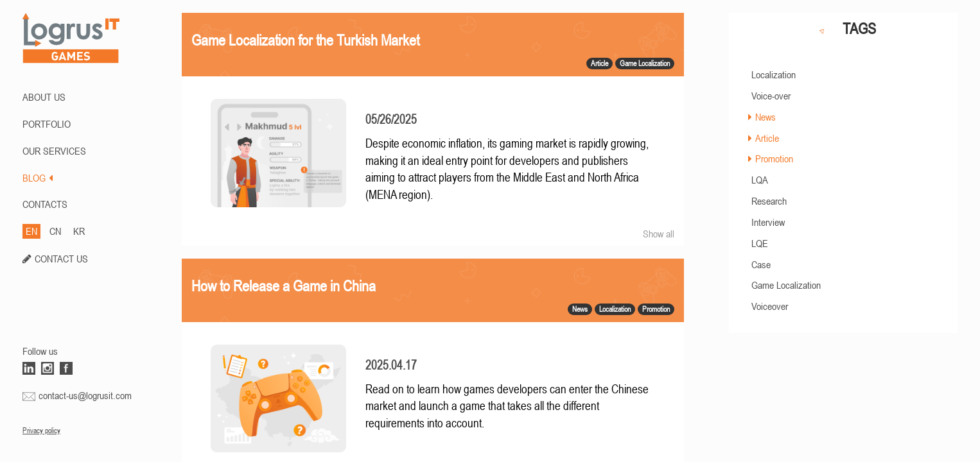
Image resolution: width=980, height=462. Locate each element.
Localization (774, 74)
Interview (768, 222)
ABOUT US (44, 97)
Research (769, 201)
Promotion (774, 158)
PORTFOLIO (47, 124)
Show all (659, 234)
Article (767, 138)
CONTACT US (61, 259)
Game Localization (786, 285)
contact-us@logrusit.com (85, 395)
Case (761, 264)
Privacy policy (41, 431)
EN (31, 231)
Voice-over (771, 96)
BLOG (38, 178)
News (766, 117)
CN (55, 231)
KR (79, 231)
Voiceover (770, 306)
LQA (760, 180)
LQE (760, 243)
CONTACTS (45, 204)
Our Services (54, 151)
